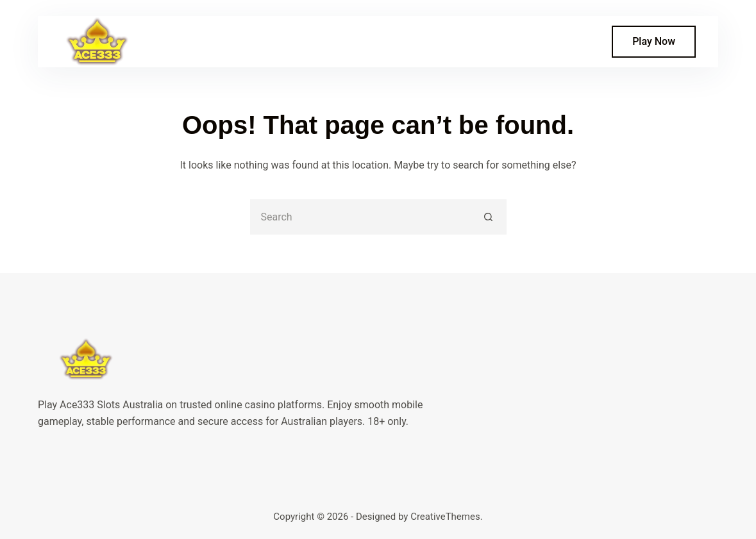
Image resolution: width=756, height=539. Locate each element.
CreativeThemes (445, 517)
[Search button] (489, 217)
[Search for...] (361, 217)
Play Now (654, 41)
